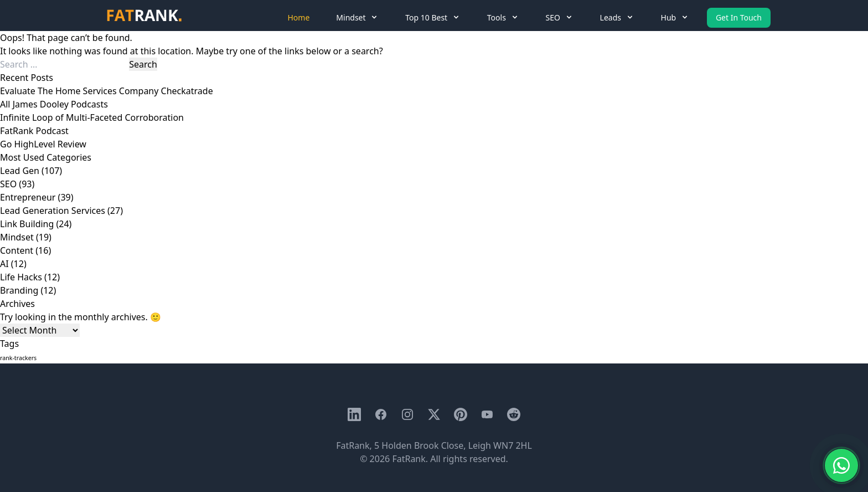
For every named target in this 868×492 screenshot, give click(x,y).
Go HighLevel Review (43, 144)
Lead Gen (20, 171)
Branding (19, 290)
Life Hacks (21, 277)
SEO (8, 184)
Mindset (17, 237)
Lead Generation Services (53, 211)
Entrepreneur (28, 197)
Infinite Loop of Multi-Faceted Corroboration (92, 117)
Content (17, 250)
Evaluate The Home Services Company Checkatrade (107, 91)
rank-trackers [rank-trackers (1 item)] (18, 358)
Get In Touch (739, 17)
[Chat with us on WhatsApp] (841, 465)
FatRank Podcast (34, 131)
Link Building (27, 224)
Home (299, 17)
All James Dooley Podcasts (54, 104)
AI (4, 264)
